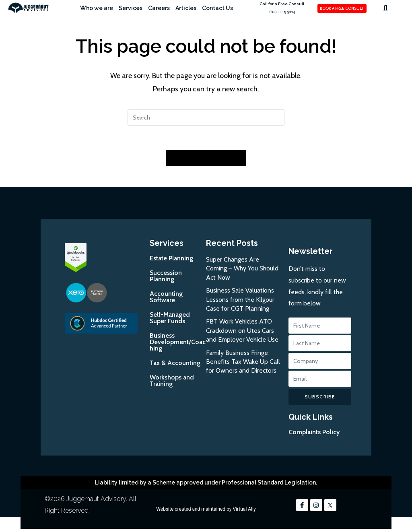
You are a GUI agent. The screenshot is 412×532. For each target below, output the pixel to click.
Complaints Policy (314, 432)
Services (131, 8)
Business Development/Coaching (178, 342)
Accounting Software (166, 297)
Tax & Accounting (175, 363)
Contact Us (217, 8)
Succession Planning (166, 276)
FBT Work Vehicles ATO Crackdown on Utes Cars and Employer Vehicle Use (242, 331)
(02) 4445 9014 (282, 12)
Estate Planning (171, 259)
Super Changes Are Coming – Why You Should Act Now (242, 269)
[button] (385, 8)
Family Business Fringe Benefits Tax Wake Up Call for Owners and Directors (243, 362)
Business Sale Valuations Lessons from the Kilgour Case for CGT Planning (240, 300)
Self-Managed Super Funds (170, 318)
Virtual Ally (244, 509)
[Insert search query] (206, 118)
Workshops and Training (172, 381)
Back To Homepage (206, 158)
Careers (159, 8)
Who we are (97, 8)
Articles (186, 8)
